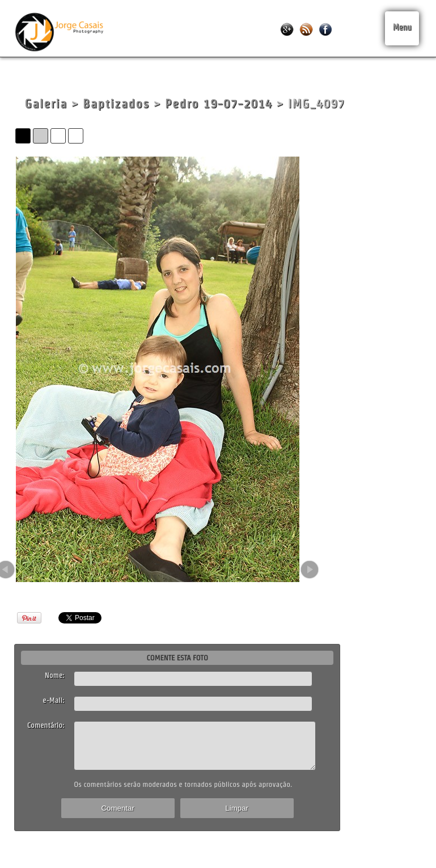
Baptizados (116, 104)
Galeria (46, 104)
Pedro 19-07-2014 (219, 104)
